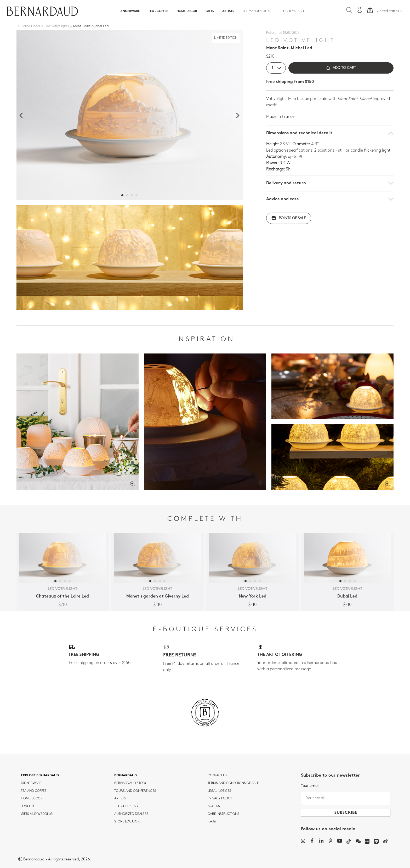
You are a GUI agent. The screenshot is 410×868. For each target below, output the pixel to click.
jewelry (28, 806)
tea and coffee (34, 791)
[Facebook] (312, 841)
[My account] (360, 10)
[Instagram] (303, 841)
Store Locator (127, 822)
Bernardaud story (130, 783)
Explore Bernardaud (40, 776)
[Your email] (346, 798)
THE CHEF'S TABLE (128, 806)
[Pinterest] (330, 841)
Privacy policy (220, 799)
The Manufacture (257, 11)
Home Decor (187, 11)
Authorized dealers (131, 814)
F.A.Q (212, 822)
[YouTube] (340, 841)
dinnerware (31, 783)
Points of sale (289, 218)
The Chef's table (292, 11)
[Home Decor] (28, 26)
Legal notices (219, 791)
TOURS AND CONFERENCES (135, 791)
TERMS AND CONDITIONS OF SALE (233, 783)
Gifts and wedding (37, 814)
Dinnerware (130, 11)
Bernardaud (126, 776)
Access (214, 806)
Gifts (210, 11)
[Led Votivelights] (55, 26)
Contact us (217, 776)
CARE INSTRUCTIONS (223, 814)
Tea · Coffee (158, 11)
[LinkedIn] (321, 841)
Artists (228, 11)
